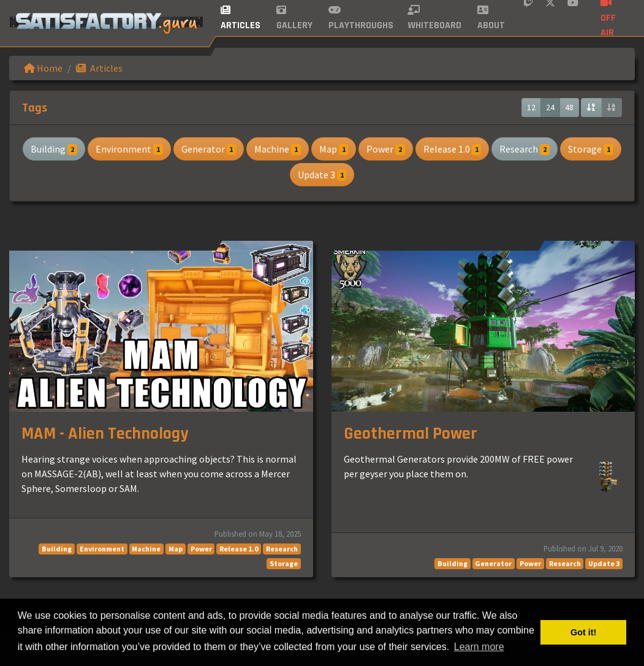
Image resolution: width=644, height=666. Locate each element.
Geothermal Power (411, 434)
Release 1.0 (453, 149)
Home (43, 68)
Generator (209, 149)
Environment (129, 149)
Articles (99, 68)
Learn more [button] (479, 647)
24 (550, 107)
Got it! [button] (583, 632)
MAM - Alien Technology (105, 434)
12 (531, 107)
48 (569, 107)
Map (334, 149)
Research (525, 149)
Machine (278, 149)
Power (386, 149)
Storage (591, 149)
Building (54, 149)
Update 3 (322, 175)
